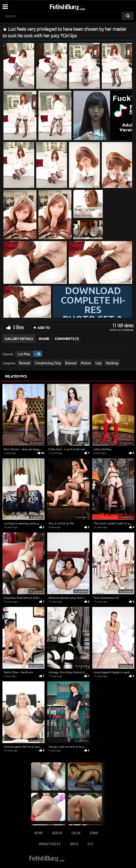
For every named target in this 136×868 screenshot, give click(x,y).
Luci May (24, 354)
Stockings (112, 363)
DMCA (74, 844)
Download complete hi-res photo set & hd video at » (93, 314)
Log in (76, 833)
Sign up (57, 833)
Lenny (121, 330)
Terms (94, 833)
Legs (98, 363)
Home (38, 833)
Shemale (25, 363)
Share (44, 338)
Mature (86, 363)
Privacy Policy (50, 844)
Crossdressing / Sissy (48, 363)
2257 (90, 844)
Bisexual (71, 363)
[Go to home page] (77, 6)
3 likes (18, 327)
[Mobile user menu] (5, 5)
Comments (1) (67, 338)
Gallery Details (19, 338)
